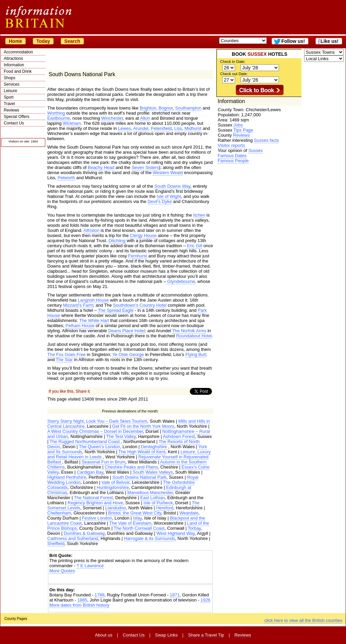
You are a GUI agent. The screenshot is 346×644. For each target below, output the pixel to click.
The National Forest (93, 498)
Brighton (148, 108)
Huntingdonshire (113, 487)
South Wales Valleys (153, 472)
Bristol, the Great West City (135, 513)
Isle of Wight (169, 196)
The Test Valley (121, 436)
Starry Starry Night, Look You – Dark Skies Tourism (97, 421)
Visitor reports (231, 145)
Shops (10, 78)
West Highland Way (176, 533)
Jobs (238, 125)
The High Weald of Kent (142, 452)
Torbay (194, 528)
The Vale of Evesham (130, 523)
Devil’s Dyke (160, 201)
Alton (145, 118)
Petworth (66, 178)
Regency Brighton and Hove (95, 503)
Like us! (329, 41)
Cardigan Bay (90, 472)
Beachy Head (101, 167)
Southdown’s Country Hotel (140, 305)
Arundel (141, 128)
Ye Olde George (128, 354)
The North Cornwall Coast (139, 528)
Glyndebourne (181, 281)
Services (12, 84)
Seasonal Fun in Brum (104, 462)
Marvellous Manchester (150, 493)
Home (15, 41)
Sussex (256, 150)
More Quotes (62, 571)
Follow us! (293, 41)
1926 (205, 600)
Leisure (10, 91)
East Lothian (152, 498)
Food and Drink (18, 71)
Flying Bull (196, 354)
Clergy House (143, 235)
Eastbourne (59, 118)
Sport (9, 97)
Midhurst (193, 128)
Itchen (199, 215)
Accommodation (18, 52)
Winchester (112, 118)
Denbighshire (154, 447)
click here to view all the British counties (303, 620)
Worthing (56, 113)
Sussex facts (266, 140)
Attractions (13, 58)
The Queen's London (100, 447)
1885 (82, 600)
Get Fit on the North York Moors (143, 426)
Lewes (125, 128)
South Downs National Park (139, 477)
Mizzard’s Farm (78, 305)
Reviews (11, 110)
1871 (175, 595)
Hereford (165, 508)
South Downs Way (172, 186)
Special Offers (17, 117)
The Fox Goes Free (67, 354)
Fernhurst (138, 256)
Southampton (188, 108)
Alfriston (91, 230)
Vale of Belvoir (115, 482)
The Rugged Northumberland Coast (85, 442)
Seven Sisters (145, 167)
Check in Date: (233, 62)
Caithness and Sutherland (73, 538)
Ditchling (117, 241)
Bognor (166, 108)
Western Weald (168, 173)
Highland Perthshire (67, 477)
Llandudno (116, 508)
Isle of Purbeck (158, 503)
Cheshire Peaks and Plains (131, 467)
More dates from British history (79, 605)
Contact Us (14, 123)
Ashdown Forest (179, 436)
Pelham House (80, 326)
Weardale (189, 513)
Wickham (72, 123)
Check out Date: (234, 74)
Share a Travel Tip (206, 635)
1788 (100, 595)
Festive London (97, 518)
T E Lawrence (90, 566)
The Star (64, 360)
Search (72, 41)
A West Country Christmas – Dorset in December (95, 431)
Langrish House (93, 300)
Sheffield (56, 544)
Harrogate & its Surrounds (149, 538)
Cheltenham (59, 513)
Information (14, 65)
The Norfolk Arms (189, 331)
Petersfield (161, 128)
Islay (137, 518)
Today (43, 41)
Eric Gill (194, 246)
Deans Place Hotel (127, 331)
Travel (9, 104)
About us (104, 635)
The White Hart (94, 320)
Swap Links (166, 635)
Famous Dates (232, 156)
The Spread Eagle (116, 310)
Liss (178, 128)
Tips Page (243, 130)
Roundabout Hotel (194, 336)
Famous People (233, 161)
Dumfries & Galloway (84, 533)
